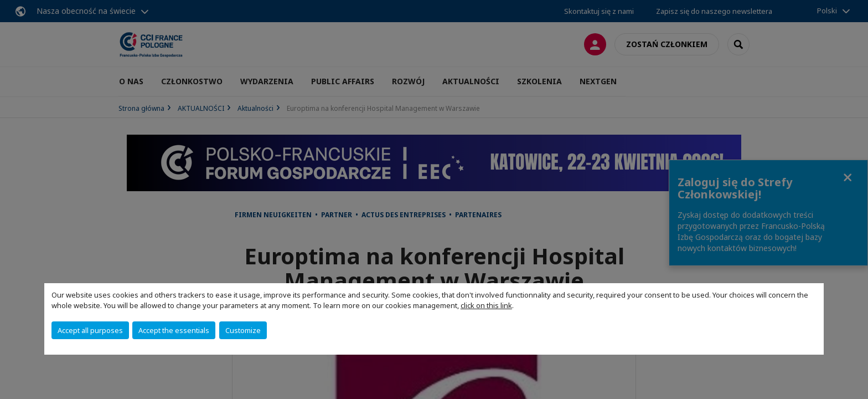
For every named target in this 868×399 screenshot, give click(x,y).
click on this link (486, 305)
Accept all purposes (90, 330)
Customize (243, 330)
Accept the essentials (174, 330)
